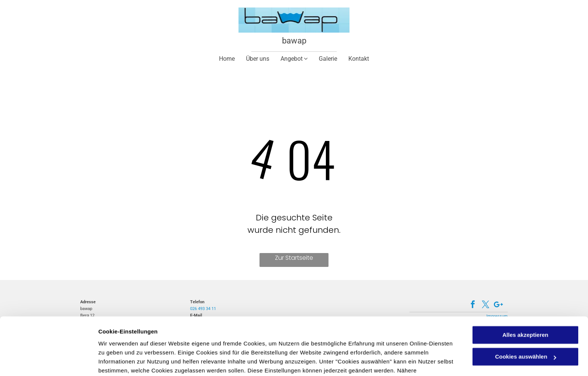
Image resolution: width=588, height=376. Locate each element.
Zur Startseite (294, 258)
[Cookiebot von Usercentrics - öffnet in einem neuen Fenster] (49, 361)
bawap (294, 41)
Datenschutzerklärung (282, 341)
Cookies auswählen (125, 361)
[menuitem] (227, 59)
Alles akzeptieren (526, 296)
